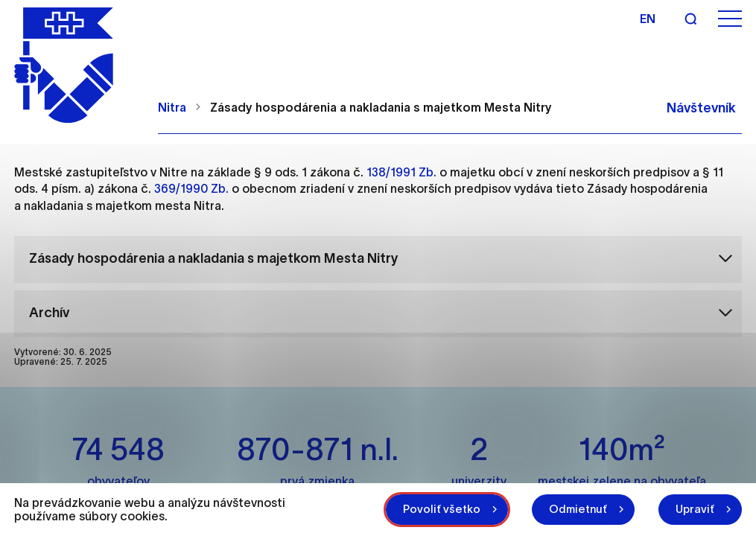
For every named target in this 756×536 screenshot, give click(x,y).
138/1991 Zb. (401, 172)
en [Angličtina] (648, 19)
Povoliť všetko (442, 509)
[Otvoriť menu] (730, 19)
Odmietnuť (578, 509)
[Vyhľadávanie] (690, 19)
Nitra (172, 107)
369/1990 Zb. (191, 188)
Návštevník (701, 108)
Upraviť (695, 509)
